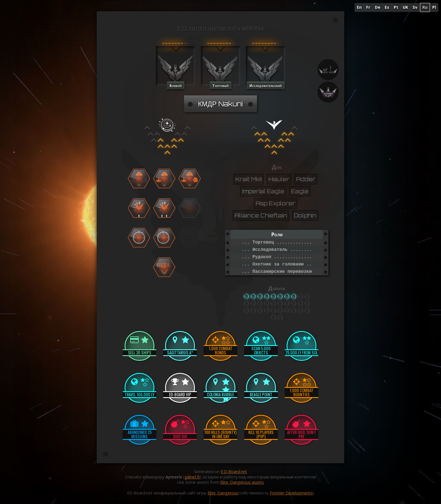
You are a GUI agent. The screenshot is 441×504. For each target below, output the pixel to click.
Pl (434, 7)
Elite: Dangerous (223, 493)
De (378, 7)
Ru (425, 7)
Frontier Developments (291, 493)
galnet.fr (192, 477)
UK (405, 7)
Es (387, 7)
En (359, 7)
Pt (396, 7)
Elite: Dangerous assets (242, 482)
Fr (368, 7)
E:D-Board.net (234, 472)
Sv (415, 7)
